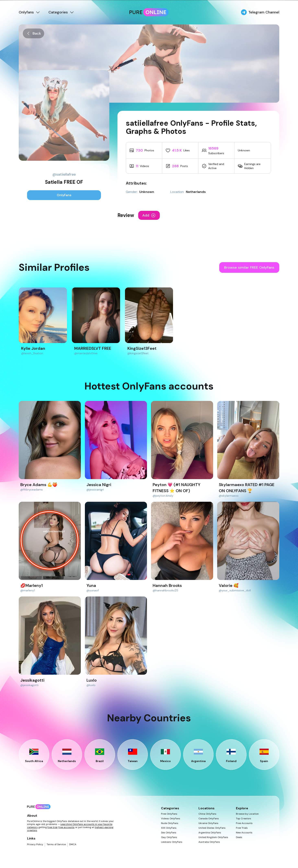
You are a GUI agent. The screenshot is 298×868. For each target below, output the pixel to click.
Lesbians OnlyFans (172, 842)
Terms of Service (56, 844)
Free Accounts (244, 823)
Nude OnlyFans (170, 823)
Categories (61, 12)
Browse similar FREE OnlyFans (249, 267)
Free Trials (242, 828)
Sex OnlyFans (169, 833)
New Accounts (244, 833)
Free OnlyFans (169, 814)
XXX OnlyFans (169, 828)
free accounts (66, 827)
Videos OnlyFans (171, 819)
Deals (239, 837)
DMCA (73, 844)
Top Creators (244, 819)
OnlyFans (64, 195)
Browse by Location (247, 814)
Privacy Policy (35, 844)
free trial (52, 827)
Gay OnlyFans (169, 837)
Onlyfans (30, 12)
